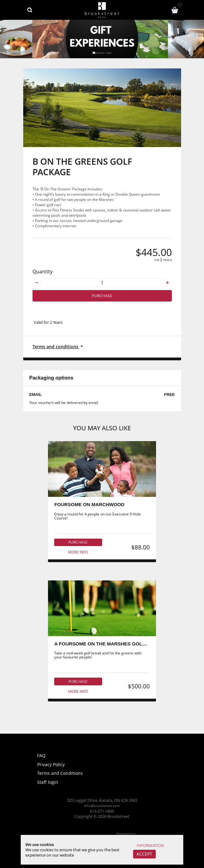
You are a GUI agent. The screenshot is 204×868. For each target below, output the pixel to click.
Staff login (48, 782)
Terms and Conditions (60, 773)
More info (78, 554)
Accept (143, 854)
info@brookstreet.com (102, 806)
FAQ (42, 756)
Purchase (102, 296)
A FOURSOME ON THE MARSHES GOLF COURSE (112, 647)
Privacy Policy (52, 764)
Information (150, 845)
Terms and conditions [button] (57, 347)
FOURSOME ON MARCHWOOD (90, 506)
